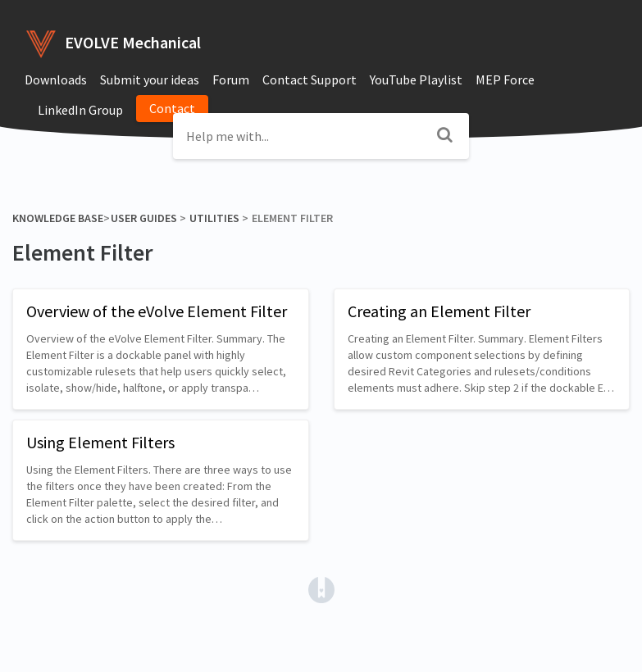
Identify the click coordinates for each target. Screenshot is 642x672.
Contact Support (310, 79)
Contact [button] (172, 108)
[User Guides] (143, 218)
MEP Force (505, 79)
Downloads (56, 79)
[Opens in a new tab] (321, 588)
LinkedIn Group (80, 110)
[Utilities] (214, 218)
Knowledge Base (58, 218)
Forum (231, 79)
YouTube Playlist (416, 79)
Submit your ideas (150, 79)
